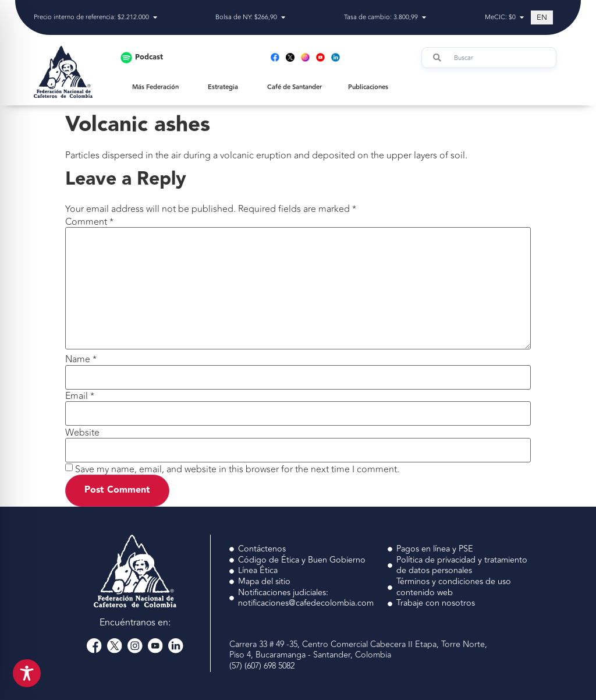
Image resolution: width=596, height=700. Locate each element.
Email (80, 396)
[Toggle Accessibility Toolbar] (27, 673)
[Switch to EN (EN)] (542, 17)
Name (81, 359)
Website (82, 433)
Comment (89, 222)
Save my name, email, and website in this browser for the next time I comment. (237, 469)
